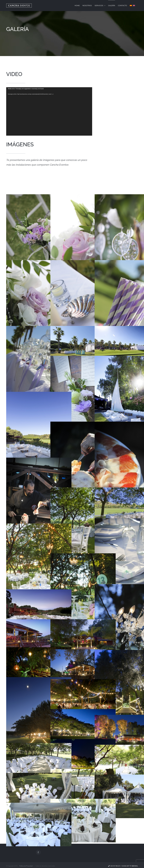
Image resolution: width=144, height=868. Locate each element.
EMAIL (135, 866)
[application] (49, 111)
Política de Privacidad (26, 866)
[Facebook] (38, 852)
